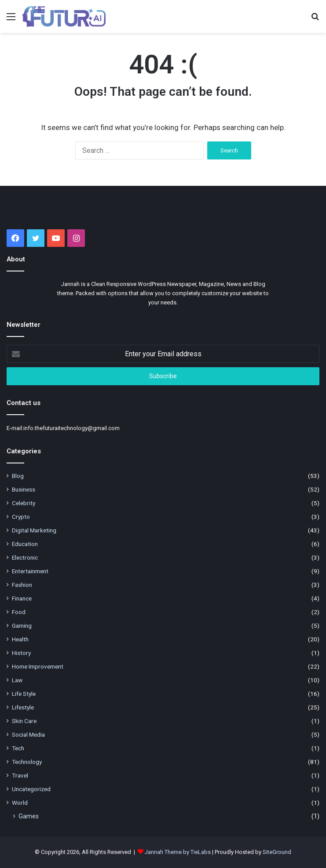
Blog (18, 476)
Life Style (24, 694)
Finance (22, 598)
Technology (27, 762)
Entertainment (30, 571)
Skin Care (24, 721)
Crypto (21, 517)
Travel (20, 775)
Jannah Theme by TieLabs (178, 852)
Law (17, 680)
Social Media (28, 734)
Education (25, 544)
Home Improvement (38, 666)
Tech (18, 748)
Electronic (25, 557)
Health (20, 639)
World (20, 803)
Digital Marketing (34, 530)
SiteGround (277, 852)
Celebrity (24, 503)
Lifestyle (23, 707)
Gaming (22, 626)
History (21, 653)
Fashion (22, 585)
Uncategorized (31, 789)
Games (29, 816)
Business (24, 489)
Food (19, 612)
